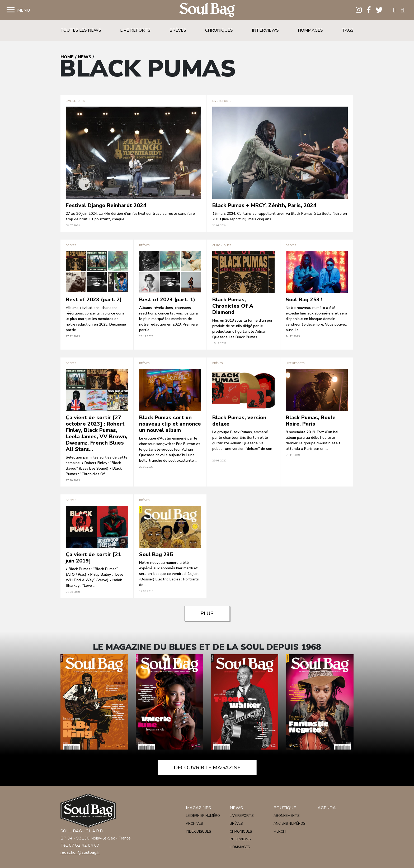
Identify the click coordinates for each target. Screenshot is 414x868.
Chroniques (219, 30)
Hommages (310, 30)
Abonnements (286, 816)
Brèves (178, 30)
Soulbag (207, 10)
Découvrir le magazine (207, 768)
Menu (23, 10)
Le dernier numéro (203, 816)
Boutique (285, 808)
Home (67, 57)
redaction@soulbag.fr (80, 852)
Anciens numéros (289, 824)
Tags (348, 30)
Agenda (327, 808)
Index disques (198, 832)
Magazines (198, 808)
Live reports (135, 30)
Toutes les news (81, 30)
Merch (280, 832)
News (85, 57)
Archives (194, 824)
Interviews (265, 30)
